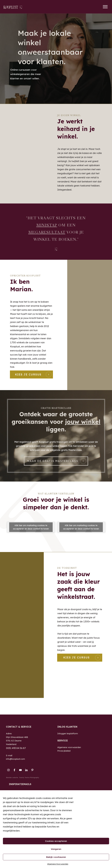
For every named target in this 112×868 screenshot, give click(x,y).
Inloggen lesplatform (68, 741)
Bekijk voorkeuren (56, 857)
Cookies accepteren (56, 841)
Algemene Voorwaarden (58, 864)
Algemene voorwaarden (69, 755)
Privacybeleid (64, 758)
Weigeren (56, 849)
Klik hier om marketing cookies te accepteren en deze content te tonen (31, 539)
